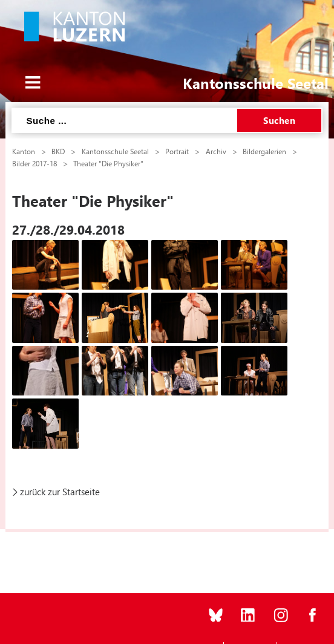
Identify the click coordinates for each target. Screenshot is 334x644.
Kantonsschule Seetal (115, 151)
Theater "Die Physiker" (108, 163)
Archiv (216, 151)
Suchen (279, 120)
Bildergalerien (264, 151)
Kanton (24, 151)
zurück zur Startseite (60, 492)
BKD (58, 151)
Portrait (177, 151)
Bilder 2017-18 (34, 163)
